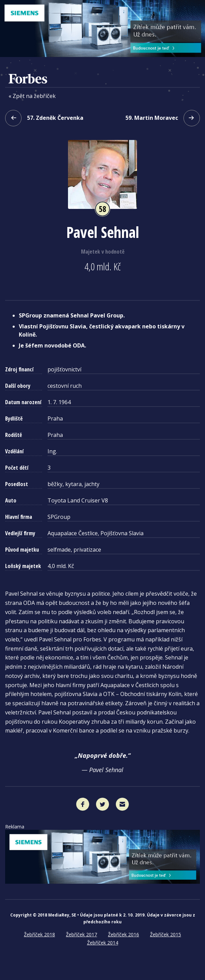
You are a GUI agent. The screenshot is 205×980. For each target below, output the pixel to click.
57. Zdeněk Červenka (44, 118)
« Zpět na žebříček (32, 96)
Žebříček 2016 (124, 934)
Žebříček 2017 (81, 934)
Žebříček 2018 (39, 934)
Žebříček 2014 (103, 943)
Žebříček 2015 (166, 934)
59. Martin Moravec (163, 118)
